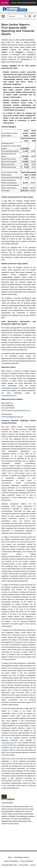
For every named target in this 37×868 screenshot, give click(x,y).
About (10, 857)
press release (24, 315)
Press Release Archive (21, 857)
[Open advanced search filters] (30, 16)
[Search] (16, 16)
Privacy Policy (24, 865)
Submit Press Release (11, 861)
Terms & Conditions (27, 861)
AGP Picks (5, 3)
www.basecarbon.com (9, 395)
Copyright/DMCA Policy (9, 865)
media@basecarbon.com (15, 417)
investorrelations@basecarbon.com (18, 410)
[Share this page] (34, 16)
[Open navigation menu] (3, 16)
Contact (33, 865)
